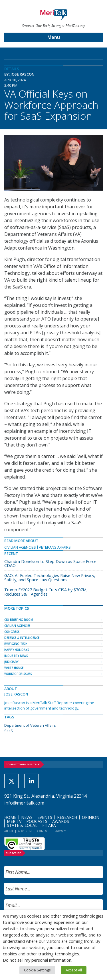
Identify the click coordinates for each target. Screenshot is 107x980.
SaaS (9, 731)
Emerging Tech (16, 644)
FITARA (49, 825)
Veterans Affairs (55, 547)
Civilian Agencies (20, 547)
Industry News (16, 656)
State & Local (22, 825)
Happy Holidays (17, 650)
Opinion (91, 817)
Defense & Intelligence (22, 638)
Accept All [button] (74, 970)
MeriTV (14, 821)
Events (45, 817)
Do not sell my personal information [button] (37, 960)
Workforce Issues (18, 674)
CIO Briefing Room (19, 620)
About (9, 831)
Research (67, 817)
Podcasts (37, 821)
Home (10, 817)
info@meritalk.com (24, 803)
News (27, 817)
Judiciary (11, 662)
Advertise (25, 831)
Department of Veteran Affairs (30, 725)
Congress (12, 632)
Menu (54, 37)
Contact (44, 831)
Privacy (60, 831)
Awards (61, 821)
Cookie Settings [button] (37, 970)
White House (14, 668)
